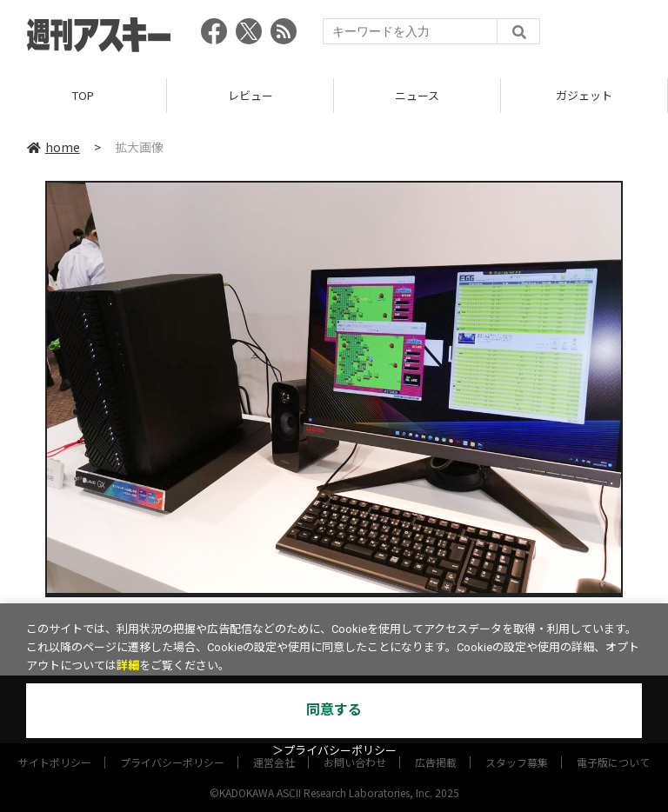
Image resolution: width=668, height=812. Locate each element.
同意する (334, 710)
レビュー (250, 95)
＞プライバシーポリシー (334, 751)
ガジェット (584, 95)
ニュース (417, 95)
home (53, 147)
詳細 (128, 666)
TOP (83, 95)
